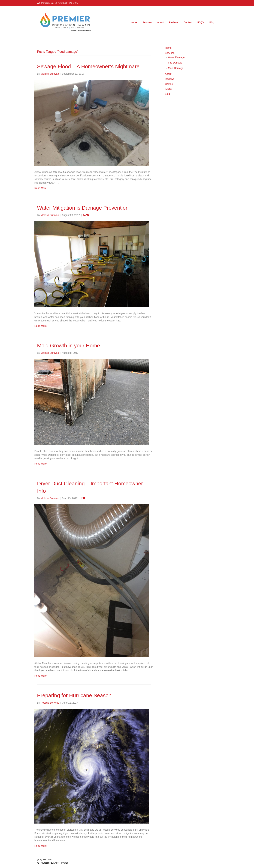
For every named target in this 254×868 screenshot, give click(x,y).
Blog (212, 22)
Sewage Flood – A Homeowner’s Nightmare (88, 66)
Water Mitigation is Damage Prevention (83, 208)
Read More (40, 188)
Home (134, 22)
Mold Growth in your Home (69, 346)
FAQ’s (201, 22)
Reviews (174, 22)
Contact (188, 22)
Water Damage (176, 57)
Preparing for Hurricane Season (74, 695)
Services (147, 22)
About (160, 22)
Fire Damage (175, 63)
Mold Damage (176, 68)
